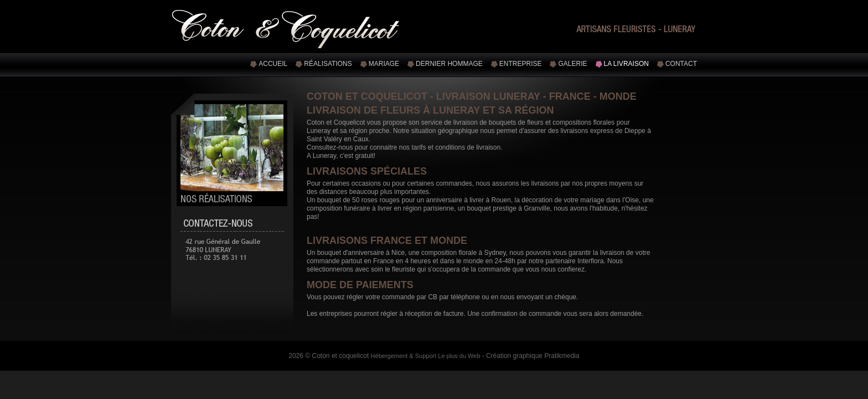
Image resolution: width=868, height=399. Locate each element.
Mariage (384, 64)
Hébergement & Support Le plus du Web (427, 356)
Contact (681, 64)
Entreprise (521, 64)
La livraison (626, 64)
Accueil (273, 64)
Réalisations (328, 64)
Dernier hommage (449, 64)
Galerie (572, 64)
